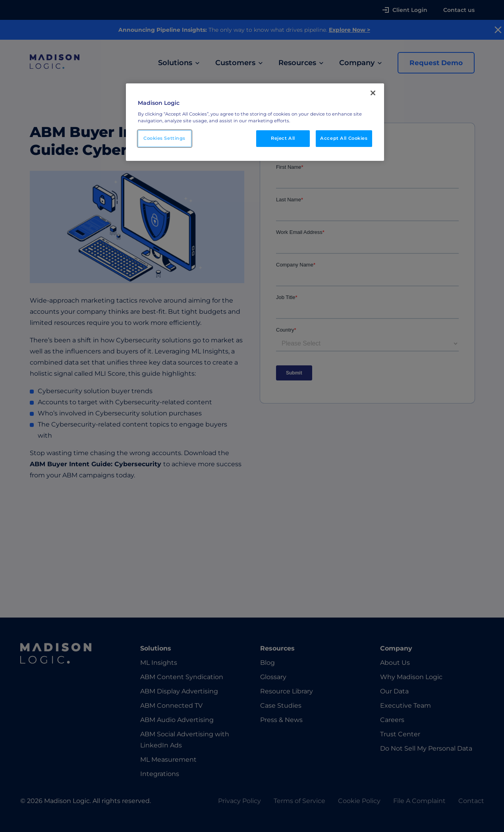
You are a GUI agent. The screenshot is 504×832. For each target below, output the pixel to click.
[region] (255, 122)
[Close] (373, 93)
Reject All (283, 138)
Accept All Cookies (344, 138)
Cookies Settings (164, 138)
